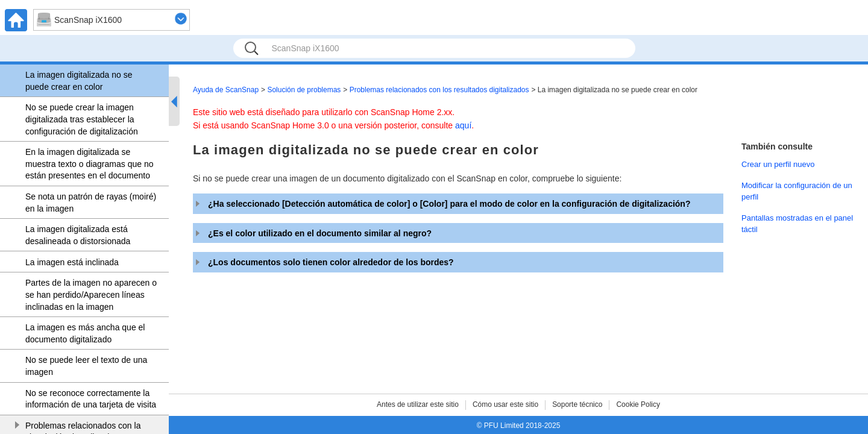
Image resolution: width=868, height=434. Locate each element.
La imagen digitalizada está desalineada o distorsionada (78, 235)
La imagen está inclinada (72, 262)
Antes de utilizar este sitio (418, 404)
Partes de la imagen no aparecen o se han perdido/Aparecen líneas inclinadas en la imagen (91, 294)
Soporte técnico (577, 404)
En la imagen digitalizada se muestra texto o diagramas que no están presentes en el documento (89, 164)
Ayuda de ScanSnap (226, 90)
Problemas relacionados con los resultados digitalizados (439, 90)
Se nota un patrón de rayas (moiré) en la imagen (91, 203)
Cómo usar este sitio (505, 404)
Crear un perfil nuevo (778, 164)
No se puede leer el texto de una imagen (86, 366)
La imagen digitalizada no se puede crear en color (79, 81)
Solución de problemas (304, 90)
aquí (463, 125)
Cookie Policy (638, 404)
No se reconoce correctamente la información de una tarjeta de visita (91, 399)
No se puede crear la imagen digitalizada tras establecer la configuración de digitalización (82, 119)
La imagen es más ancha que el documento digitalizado (85, 333)
